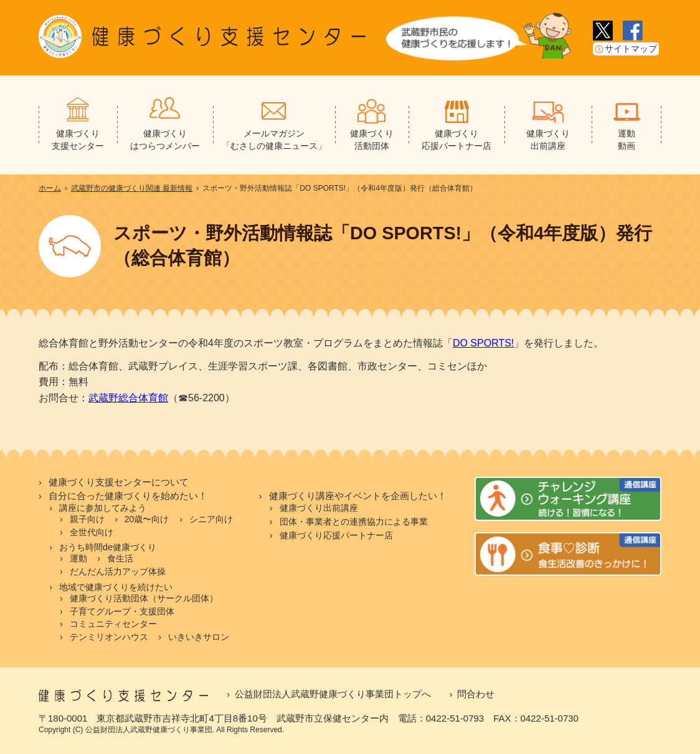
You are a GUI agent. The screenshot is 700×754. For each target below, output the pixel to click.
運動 (78, 558)
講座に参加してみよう (103, 508)
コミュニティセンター (113, 624)
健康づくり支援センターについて (119, 482)
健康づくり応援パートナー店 (336, 535)
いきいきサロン (199, 637)
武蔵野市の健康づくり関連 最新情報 (132, 188)
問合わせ (476, 694)
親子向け (87, 519)
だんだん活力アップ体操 (118, 571)
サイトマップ (631, 49)
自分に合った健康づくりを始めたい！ (128, 496)
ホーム (50, 188)
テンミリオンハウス (109, 637)
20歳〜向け (147, 519)
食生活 (120, 558)
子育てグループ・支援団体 (122, 611)
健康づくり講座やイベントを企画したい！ (358, 496)
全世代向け (92, 532)
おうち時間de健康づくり (108, 547)
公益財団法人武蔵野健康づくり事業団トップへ (333, 694)
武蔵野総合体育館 (128, 398)
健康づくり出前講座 (319, 508)
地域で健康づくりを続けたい (116, 587)
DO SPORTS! (483, 343)
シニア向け (211, 519)
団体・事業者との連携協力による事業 (354, 522)
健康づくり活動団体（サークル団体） (144, 598)
